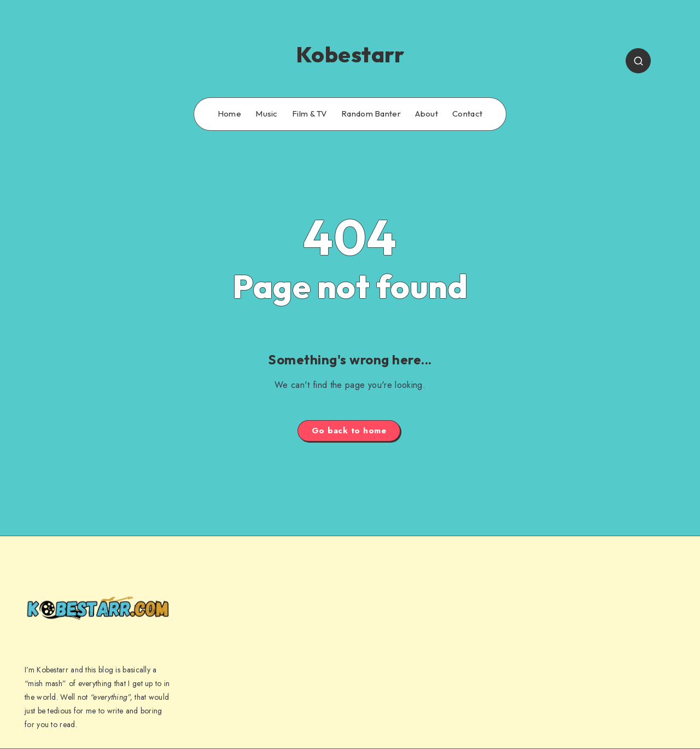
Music (267, 114)
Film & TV (310, 114)
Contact (467, 114)
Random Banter (371, 114)
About (427, 114)
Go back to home (349, 431)
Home (229, 114)
